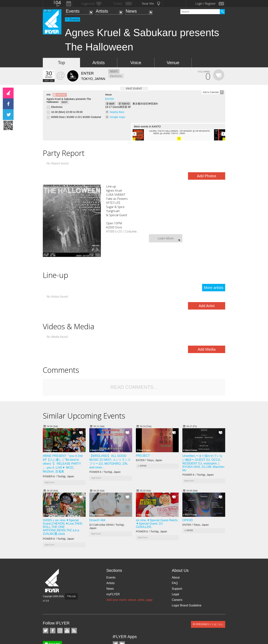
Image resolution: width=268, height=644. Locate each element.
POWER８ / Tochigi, (58, 476)
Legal (175, 594)
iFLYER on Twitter (46, 631)
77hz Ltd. (71, 596)
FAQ (175, 583)
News (131, 11)
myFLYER (113, 594)
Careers (177, 600)
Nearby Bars (117, 112)
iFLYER (52, 581)
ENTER (110, 99)
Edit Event (61, 95)
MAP (112, 104)
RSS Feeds (74, 631)
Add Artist (207, 306)
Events (73, 11)
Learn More (166, 238)
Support (177, 589)
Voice (136, 63)
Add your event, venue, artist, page (129, 600)
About (176, 577)
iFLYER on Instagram (60, 631)
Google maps (118, 117)
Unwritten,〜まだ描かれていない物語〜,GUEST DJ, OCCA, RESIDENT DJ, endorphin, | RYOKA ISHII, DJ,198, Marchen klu (203, 463)
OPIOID (188, 520)
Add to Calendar (211, 92)
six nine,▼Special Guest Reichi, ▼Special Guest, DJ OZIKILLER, (157, 524)
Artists (102, 11)
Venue (173, 63)
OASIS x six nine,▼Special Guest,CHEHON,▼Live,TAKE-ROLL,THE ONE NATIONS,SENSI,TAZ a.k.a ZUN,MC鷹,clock (63, 527)
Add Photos (206, 176)
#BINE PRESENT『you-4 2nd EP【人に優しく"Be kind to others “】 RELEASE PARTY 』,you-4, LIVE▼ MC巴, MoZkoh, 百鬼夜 (63, 464)
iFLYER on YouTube (67, 631)
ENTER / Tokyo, (149, 460)
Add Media (207, 349)
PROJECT (143, 456)
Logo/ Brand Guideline (187, 605)
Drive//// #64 (97, 520)
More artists (214, 288)
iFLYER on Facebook (53, 631)
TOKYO (126, 104)
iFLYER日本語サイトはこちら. (208, 624)
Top (62, 63)
